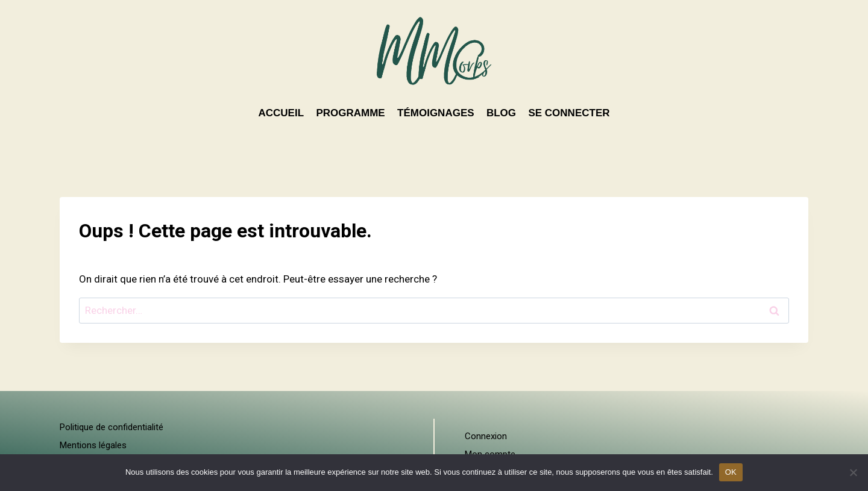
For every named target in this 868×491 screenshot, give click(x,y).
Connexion (486, 436)
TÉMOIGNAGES (436, 113)
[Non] (853, 472)
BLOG (501, 113)
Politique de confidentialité (112, 427)
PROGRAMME (350, 113)
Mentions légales (93, 445)
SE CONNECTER (569, 113)
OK (731, 472)
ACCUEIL (281, 113)
